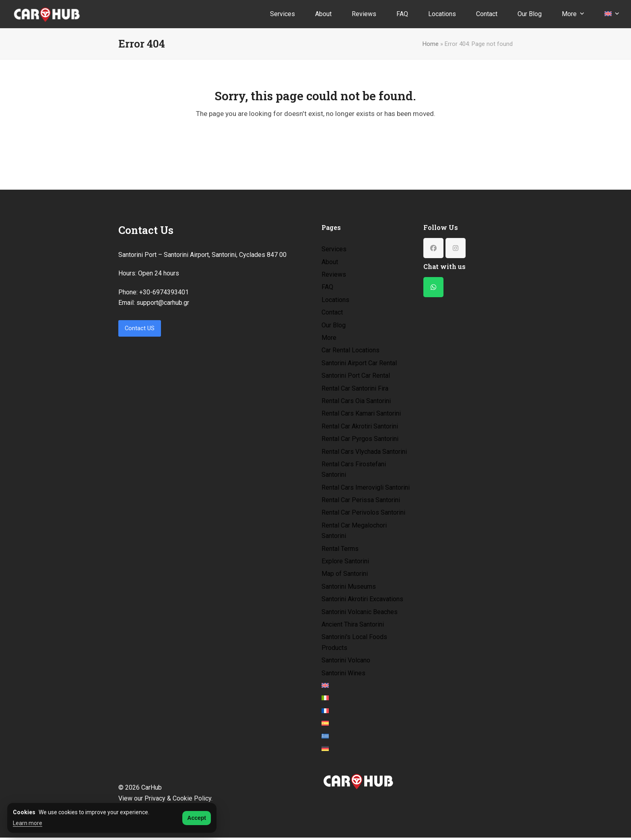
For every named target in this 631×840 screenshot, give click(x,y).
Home (431, 44)
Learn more (28, 823)
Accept (197, 818)
